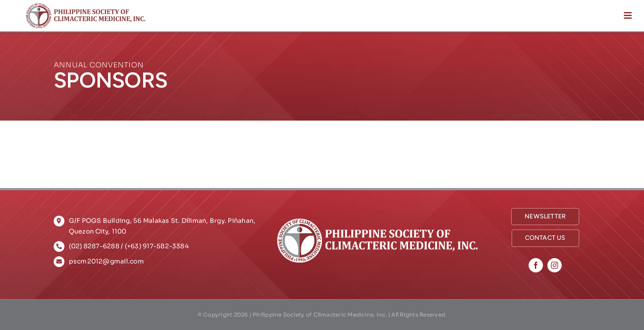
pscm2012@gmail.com (106, 261)
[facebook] (536, 265)
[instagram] (555, 265)
